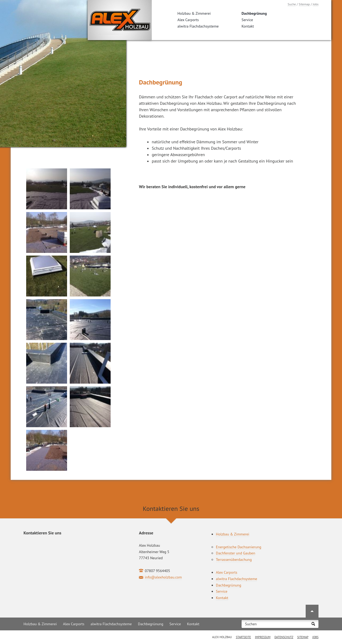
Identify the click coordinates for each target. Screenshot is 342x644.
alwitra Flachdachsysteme (198, 26)
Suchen (251, 624)
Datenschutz (284, 637)
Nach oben (312, 611)
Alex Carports (188, 20)
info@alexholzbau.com (163, 577)
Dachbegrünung (254, 13)
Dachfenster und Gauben (236, 553)
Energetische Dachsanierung (239, 547)
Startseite (244, 637)
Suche (292, 4)
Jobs (316, 4)
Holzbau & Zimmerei (194, 13)
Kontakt (248, 26)
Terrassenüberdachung (234, 560)
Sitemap (304, 4)
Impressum (263, 637)
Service (247, 20)
